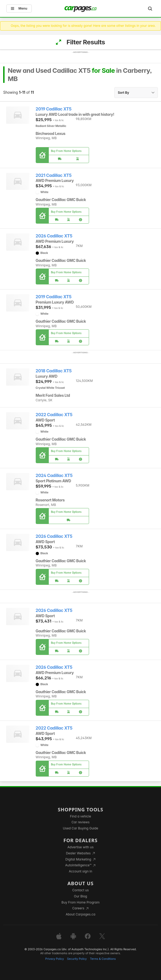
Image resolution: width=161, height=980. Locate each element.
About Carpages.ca (80, 914)
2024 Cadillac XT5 (54, 476)
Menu (19, 8)
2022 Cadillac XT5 (54, 415)
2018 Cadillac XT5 (54, 371)
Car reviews (80, 822)
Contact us (80, 890)
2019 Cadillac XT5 (54, 109)
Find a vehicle (81, 816)
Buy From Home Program (81, 902)
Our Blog (80, 896)
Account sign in (80, 871)
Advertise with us (80, 847)
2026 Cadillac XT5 (54, 236)
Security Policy (77, 959)
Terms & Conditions (103, 959)
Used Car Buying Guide (81, 828)
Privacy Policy (55, 959)
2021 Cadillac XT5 (54, 175)
